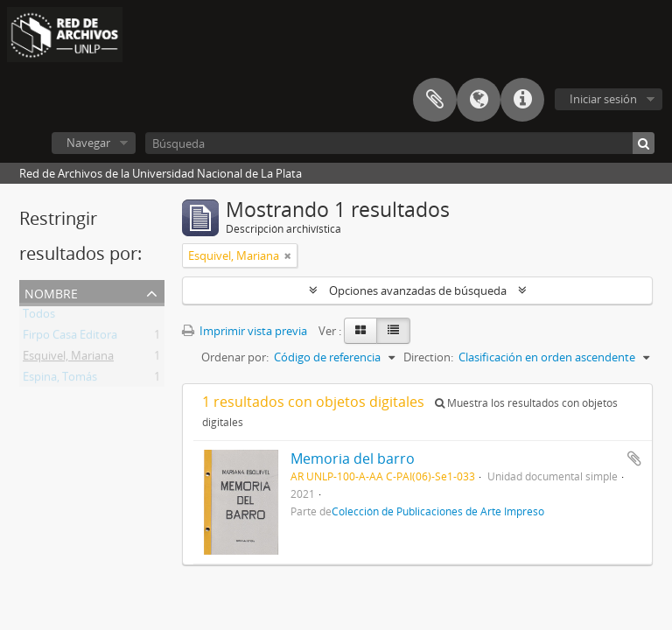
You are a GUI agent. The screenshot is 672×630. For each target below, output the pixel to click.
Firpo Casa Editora (70, 338)
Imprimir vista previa (245, 331)
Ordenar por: (235, 357)
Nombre (51, 292)
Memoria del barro (353, 458)
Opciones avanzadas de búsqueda (418, 290)
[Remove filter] (288, 255)
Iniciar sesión (603, 99)
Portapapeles (435, 100)
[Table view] (393, 331)
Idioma (479, 100)
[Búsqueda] (400, 143)
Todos (39, 317)
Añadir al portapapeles (634, 458)
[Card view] (360, 331)
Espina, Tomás (60, 380)
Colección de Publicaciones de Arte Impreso (438, 511)
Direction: (428, 357)
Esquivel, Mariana (68, 359)
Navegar (88, 143)
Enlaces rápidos (522, 100)
